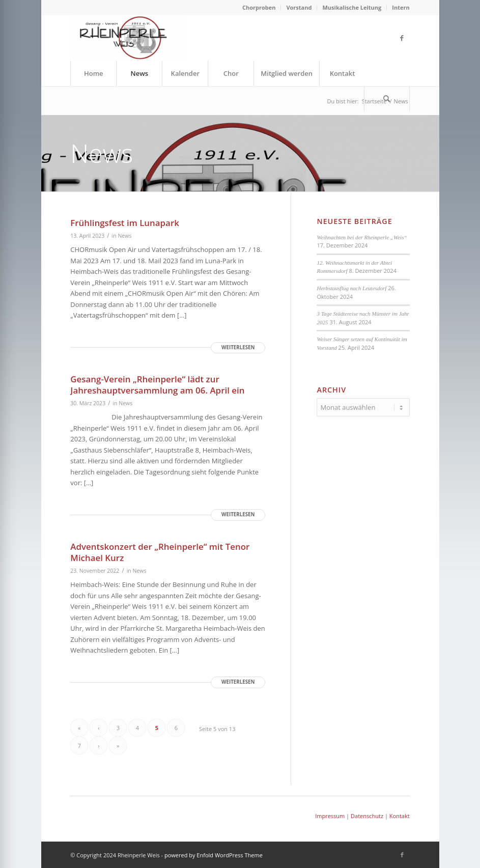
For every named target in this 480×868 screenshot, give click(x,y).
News (124, 236)
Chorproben (259, 7)
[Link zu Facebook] (402, 38)
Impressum (330, 816)
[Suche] (387, 99)
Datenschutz (367, 816)
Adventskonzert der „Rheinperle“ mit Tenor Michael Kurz (160, 552)
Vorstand (299, 7)
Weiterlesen (238, 347)
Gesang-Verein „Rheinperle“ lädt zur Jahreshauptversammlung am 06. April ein (157, 385)
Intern (401, 7)
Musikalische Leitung (352, 7)
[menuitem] (259, 8)
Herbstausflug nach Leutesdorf (351, 288)
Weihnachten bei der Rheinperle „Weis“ (362, 237)
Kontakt (400, 816)
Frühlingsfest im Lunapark (125, 223)
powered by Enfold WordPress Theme (214, 855)
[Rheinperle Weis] (128, 38)
